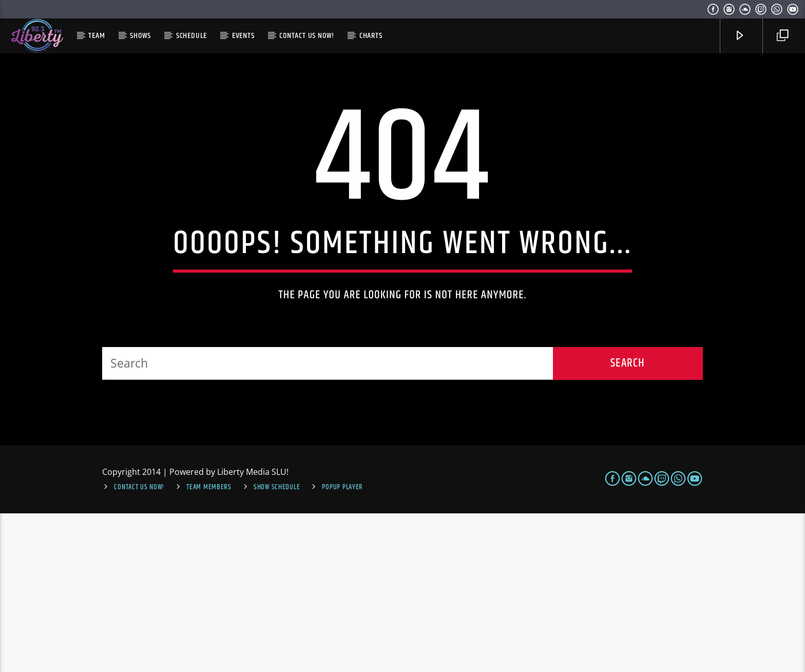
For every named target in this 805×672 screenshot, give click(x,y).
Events (243, 36)
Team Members (209, 646)
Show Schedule (277, 646)
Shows (140, 36)
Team (97, 36)
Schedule (191, 36)
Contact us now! (307, 36)
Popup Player (342, 646)
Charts (371, 36)
